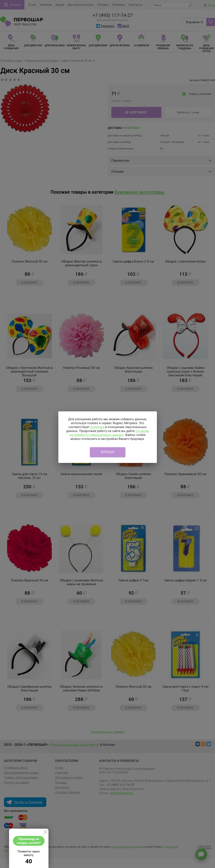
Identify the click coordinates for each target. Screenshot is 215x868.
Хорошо (108, 452)
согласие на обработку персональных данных (109, 433)
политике (97, 427)
